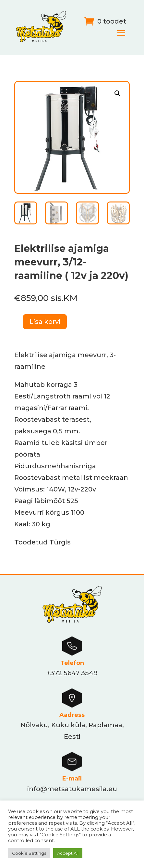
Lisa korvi (45, 322)
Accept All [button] (68, 853)
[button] (117, 93)
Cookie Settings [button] (29, 853)
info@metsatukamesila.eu (72, 789)
